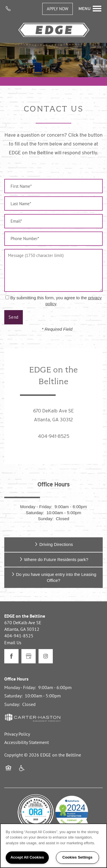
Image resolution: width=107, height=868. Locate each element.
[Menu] (90, 9)
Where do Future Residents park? (54, 559)
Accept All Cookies (27, 857)
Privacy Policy (17, 734)
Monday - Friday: (36, 507)
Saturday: (35, 513)
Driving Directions (53, 544)
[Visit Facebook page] (11, 656)
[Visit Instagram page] (46, 656)
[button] (57, 9)
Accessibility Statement (27, 742)
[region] (53, 846)
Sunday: (46, 519)
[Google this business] (29, 656)
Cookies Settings (77, 857)
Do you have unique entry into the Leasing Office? (54, 577)
